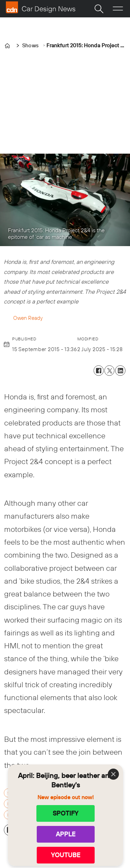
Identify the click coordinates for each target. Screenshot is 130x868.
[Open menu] (118, 9)
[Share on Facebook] (99, 370)
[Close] (113, 774)
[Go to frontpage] (41, 7)
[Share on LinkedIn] (120, 370)
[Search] (99, 9)
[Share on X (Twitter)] (109, 370)
